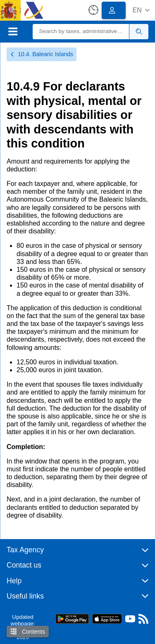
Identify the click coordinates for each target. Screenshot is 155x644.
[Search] (81, 32)
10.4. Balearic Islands (42, 54)
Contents (28, 631)
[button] (141, 10)
